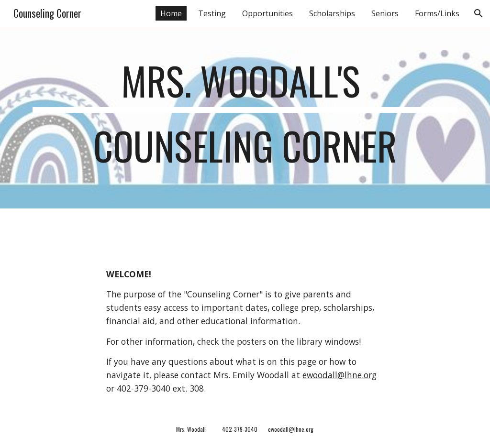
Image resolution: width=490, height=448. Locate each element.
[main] (245, 118)
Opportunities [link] (267, 13)
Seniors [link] (385, 13)
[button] (479, 13)
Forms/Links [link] (437, 13)
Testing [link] (212, 13)
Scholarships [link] (332, 13)
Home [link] (171, 13)
